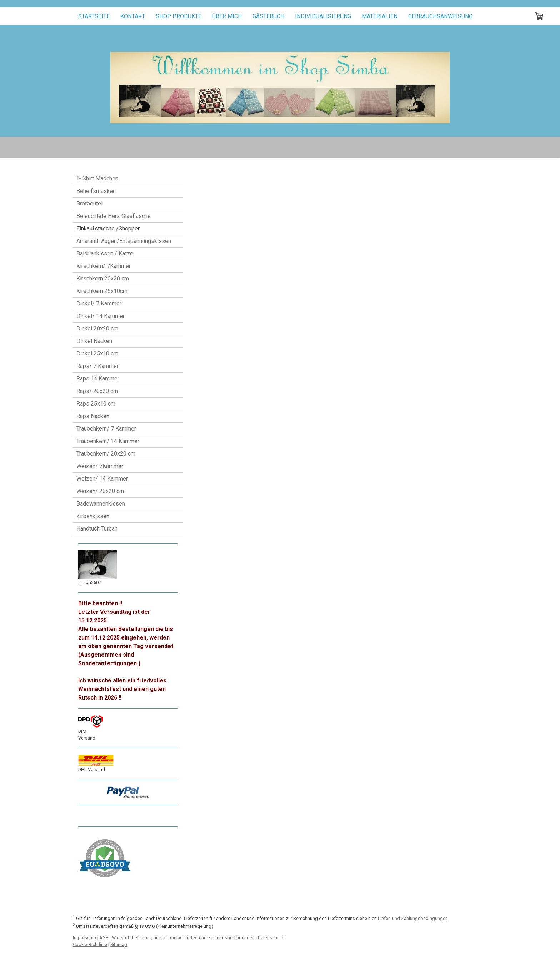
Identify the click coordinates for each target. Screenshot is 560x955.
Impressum (84, 938)
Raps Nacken (93, 416)
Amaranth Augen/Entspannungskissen (124, 241)
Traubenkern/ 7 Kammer (106, 429)
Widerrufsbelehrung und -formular (147, 938)
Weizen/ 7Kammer (100, 466)
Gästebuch (268, 16)
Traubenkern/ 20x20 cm (106, 454)
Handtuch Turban (97, 529)
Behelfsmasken (96, 191)
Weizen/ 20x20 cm (100, 491)
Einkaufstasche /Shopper (108, 228)
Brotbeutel (89, 203)
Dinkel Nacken (94, 341)
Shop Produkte (179, 16)
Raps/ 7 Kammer (97, 366)
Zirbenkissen (93, 516)
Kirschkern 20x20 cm (103, 278)
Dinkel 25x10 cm (97, 354)
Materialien (380, 16)
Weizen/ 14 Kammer (102, 479)
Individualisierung (323, 16)
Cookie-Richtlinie (90, 944)
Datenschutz (271, 938)
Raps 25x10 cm (96, 404)
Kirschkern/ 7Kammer (104, 266)
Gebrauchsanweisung (440, 16)
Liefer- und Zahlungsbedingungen (413, 919)
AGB (104, 938)
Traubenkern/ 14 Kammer (108, 441)
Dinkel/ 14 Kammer (101, 316)
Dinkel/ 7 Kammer (99, 304)
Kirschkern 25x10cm (102, 291)
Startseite (94, 16)
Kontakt (133, 16)
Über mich (227, 16)
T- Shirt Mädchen (97, 178)
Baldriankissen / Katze (105, 253)
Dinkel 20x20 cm (97, 329)
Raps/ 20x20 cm (97, 391)
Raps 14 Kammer (98, 379)
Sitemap (119, 944)
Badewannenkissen (101, 504)
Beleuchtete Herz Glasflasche (114, 216)
